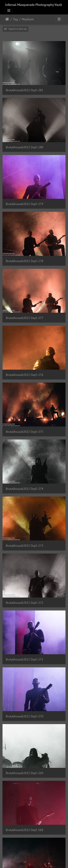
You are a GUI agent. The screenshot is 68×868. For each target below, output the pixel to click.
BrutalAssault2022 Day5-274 (25, 489)
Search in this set (15, 29)
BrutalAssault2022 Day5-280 (25, 147)
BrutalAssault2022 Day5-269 (25, 773)
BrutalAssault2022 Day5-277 (25, 318)
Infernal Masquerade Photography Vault (34, 5)
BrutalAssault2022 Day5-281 (25, 90)
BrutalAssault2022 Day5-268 (25, 830)
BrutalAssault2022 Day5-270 (25, 716)
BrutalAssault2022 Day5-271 (25, 659)
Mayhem (28, 19)
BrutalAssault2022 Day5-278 (25, 261)
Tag (15, 19)
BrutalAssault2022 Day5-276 (25, 375)
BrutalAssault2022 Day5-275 (25, 432)
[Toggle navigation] (9, 11)
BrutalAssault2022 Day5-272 (25, 603)
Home (7, 19)
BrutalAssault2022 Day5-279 (25, 204)
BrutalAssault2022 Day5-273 (25, 546)
